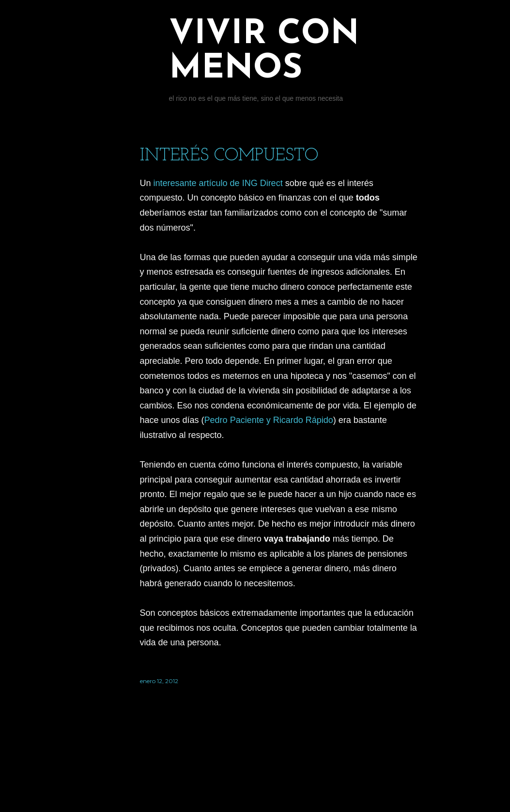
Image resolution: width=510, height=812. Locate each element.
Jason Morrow (307, 784)
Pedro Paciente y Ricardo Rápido (269, 420)
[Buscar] (413, 27)
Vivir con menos (264, 52)
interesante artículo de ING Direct (218, 183)
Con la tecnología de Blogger (279, 766)
